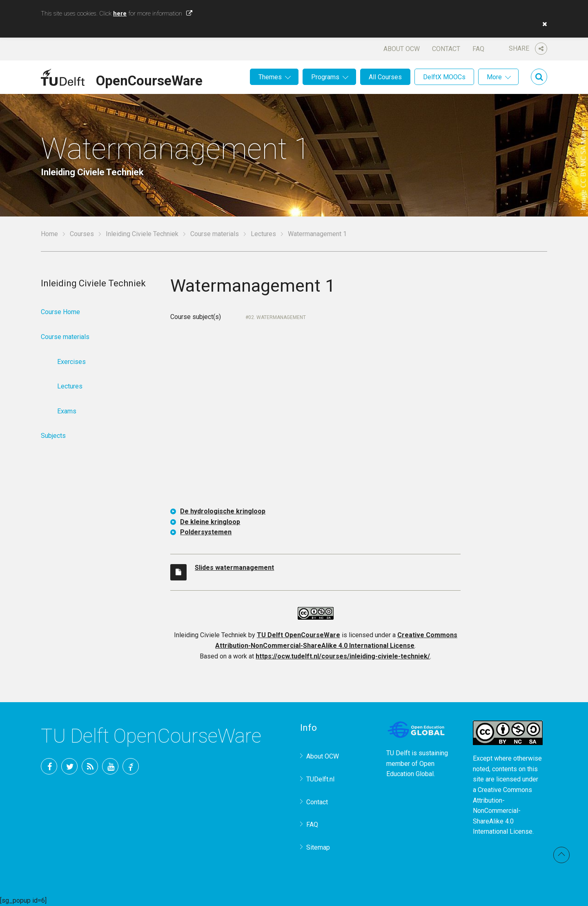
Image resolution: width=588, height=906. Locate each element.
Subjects (53, 436)
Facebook (49, 766)
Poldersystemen (206, 532)
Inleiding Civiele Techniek (142, 234)
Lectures (263, 234)
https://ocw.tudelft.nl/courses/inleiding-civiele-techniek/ (343, 656)
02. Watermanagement (277, 317)
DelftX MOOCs (444, 77)
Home (49, 234)
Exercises (71, 362)
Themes (270, 77)
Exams (67, 411)
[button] (543, 24)
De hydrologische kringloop (223, 511)
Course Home (60, 312)
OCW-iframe (315, 420)
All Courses (385, 77)
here (120, 13)
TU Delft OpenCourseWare (298, 635)
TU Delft (131, 766)
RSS (90, 766)
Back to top (561, 855)
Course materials (215, 234)
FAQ (478, 49)
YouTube (110, 766)
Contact (446, 49)
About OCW (402, 49)
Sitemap (318, 847)
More (494, 77)
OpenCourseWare (149, 79)
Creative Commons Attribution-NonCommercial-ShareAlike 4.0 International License (503, 811)
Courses (82, 234)
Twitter (69, 766)
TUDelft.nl (320, 779)
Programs (325, 77)
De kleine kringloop (210, 522)
